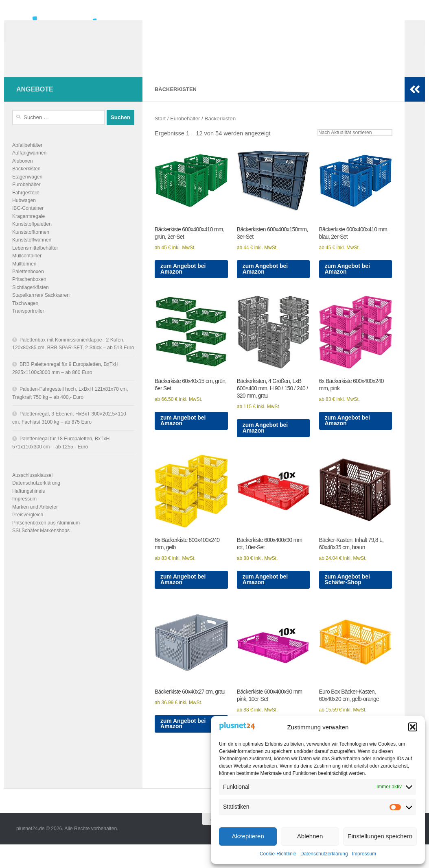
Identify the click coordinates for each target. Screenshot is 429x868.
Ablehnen (310, 836)
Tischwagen (25, 315)
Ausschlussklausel (32, 487)
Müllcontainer (27, 268)
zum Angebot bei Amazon (184, 284)
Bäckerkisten (26, 181)
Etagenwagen (27, 189)
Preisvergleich (28, 527)
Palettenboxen (28, 284)
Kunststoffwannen (32, 252)
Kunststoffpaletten (32, 236)
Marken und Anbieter (35, 519)
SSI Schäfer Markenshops (41, 543)
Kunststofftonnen (31, 244)
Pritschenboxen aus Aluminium (46, 535)
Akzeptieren (248, 836)
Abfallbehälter (27, 157)
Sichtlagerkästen (31, 300)
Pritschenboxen (29, 292)
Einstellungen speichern (380, 836)
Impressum (364, 854)
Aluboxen (23, 173)
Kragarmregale (28, 228)
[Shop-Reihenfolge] (353, 145)
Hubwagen (24, 213)
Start (160, 131)
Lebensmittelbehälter (35, 260)
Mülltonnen (24, 276)
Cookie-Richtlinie (278, 854)
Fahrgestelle (26, 205)
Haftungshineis (28, 503)
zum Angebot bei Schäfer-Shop (349, 600)
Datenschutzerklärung (324, 854)
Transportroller (28, 323)
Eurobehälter (187, 131)
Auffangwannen (29, 165)
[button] (413, 727)
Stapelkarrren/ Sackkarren (41, 307)
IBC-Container (28, 220)
